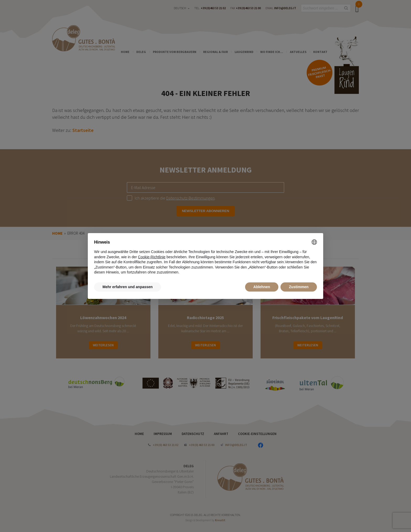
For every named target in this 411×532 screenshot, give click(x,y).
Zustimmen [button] (299, 287)
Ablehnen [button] (262, 287)
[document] (206, 257)
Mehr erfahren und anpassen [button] (128, 287)
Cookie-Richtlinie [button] (152, 257)
